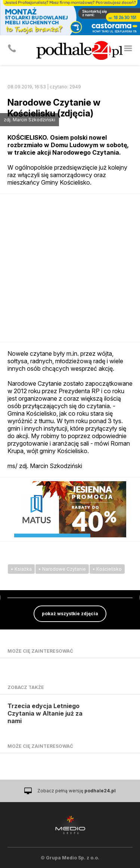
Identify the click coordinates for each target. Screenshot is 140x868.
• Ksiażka (21, 569)
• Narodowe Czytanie (62, 569)
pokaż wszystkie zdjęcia (70, 614)
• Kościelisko (107, 569)
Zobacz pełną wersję (77, 791)
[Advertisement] (70, 268)
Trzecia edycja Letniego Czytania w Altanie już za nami (45, 713)
